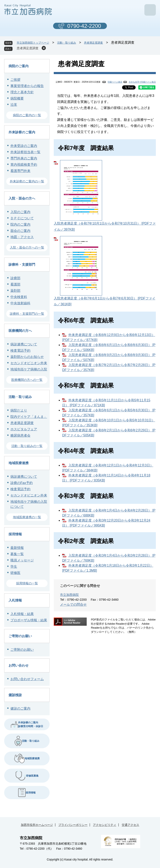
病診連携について (24, 344)
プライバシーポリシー (73, 825)
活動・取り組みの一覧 (27, 446)
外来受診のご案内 (24, 146)
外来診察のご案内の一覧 (27, 181)
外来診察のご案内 (22, 132)
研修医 (15, 573)
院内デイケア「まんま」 (29, 417)
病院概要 (17, 98)
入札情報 (15, 600)
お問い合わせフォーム (27, 679)
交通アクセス (130, 825)
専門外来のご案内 (24, 158)
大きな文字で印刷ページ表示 (142, 82)
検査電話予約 (20, 351)
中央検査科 (19, 297)
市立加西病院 (69, 595)
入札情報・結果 (22, 614)
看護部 (15, 284)
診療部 (15, 278)
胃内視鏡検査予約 (24, 165)
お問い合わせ (19, 665)
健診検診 (15, 695)
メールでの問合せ (73, 605)
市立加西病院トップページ (33, 43)
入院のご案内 (20, 212)
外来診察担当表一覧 (25, 152)
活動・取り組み (67, 43)
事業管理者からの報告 (27, 86)
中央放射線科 (20, 303)
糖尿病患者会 (20, 435)
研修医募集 (27, 776)
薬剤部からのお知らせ (27, 357)
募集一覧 (17, 554)
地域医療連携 (19, 463)
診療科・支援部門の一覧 (27, 314)
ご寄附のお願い (20, 636)
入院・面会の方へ (22, 198)
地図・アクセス (22, 237)
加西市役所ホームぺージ (37, 825)
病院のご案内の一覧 (27, 115)
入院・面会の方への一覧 (27, 247)
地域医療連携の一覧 (27, 517)
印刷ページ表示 (115, 82)
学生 (14, 567)
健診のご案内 (20, 708)
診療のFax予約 (22, 483)
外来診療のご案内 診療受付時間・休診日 (27, 724)
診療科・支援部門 (22, 265)
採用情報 (15, 534)
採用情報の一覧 (27, 583)
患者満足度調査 (93, 43)
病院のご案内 (19, 66)
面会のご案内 (20, 231)
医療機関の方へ (20, 331)
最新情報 (17, 548)
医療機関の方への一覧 (27, 380)
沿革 (14, 105)
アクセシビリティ (105, 825)
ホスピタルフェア (24, 429)
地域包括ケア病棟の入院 (29, 369)
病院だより (19, 410)
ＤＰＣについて (22, 218)
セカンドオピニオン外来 (29, 363)
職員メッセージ (22, 560)
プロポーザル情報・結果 (29, 620)
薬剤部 (15, 291)
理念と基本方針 (22, 92)
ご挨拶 (15, 80)
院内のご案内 (20, 224)
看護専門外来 (20, 171)
